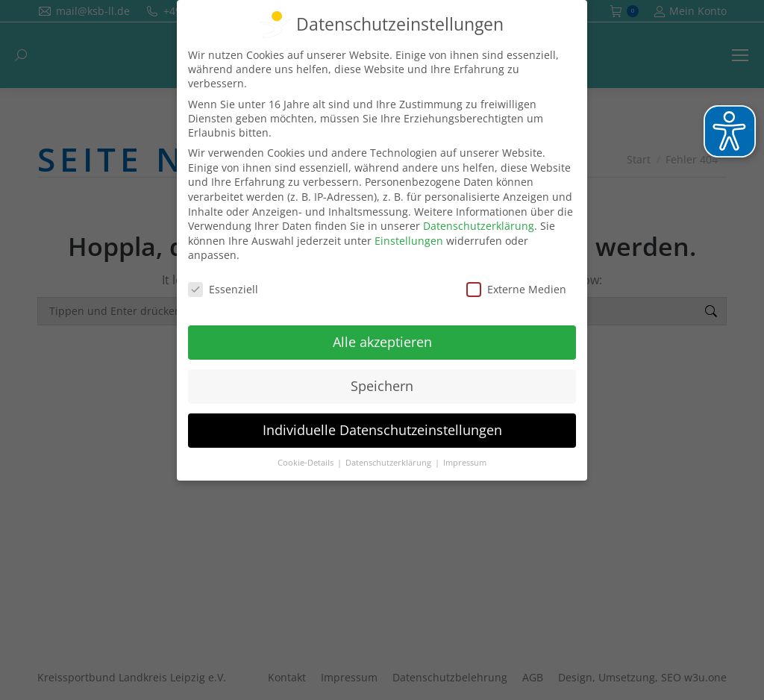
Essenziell (223, 289)
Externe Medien (516, 289)
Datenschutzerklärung (479, 226)
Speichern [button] (382, 386)
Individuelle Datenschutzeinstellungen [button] (382, 430)
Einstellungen (409, 241)
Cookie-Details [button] (307, 463)
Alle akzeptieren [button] (382, 342)
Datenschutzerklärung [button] (389, 463)
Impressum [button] (465, 463)
